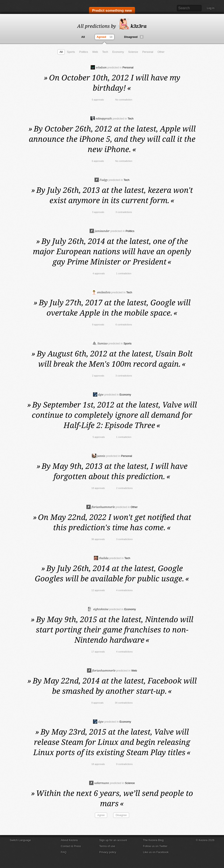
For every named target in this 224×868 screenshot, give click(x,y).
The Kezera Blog (153, 840)
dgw (98, 394)
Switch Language (20, 840)
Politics (84, 52)
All (83, 37)
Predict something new (112, 11)
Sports (71, 52)
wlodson (99, 67)
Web (95, 52)
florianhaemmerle (101, 507)
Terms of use (107, 846)
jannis (99, 456)
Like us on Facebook (156, 852)
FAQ (64, 852)
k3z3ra (133, 26)
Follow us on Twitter (155, 846)
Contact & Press (71, 846)
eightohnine (98, 609)
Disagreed (134, 37)
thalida (101, 558)
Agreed (105, 37)
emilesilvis (101, 292)
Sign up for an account (113, 840)
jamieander (100, 231)
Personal (148, 52)
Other (161, 52)
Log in (211, 8)
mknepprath (101, 118)
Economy (118, 52)
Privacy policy (108, 852)
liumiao (100, 343)
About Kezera (69, 840)
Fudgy (101, 180)
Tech (105, 52)
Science (133, 52)
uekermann (99, 783)
